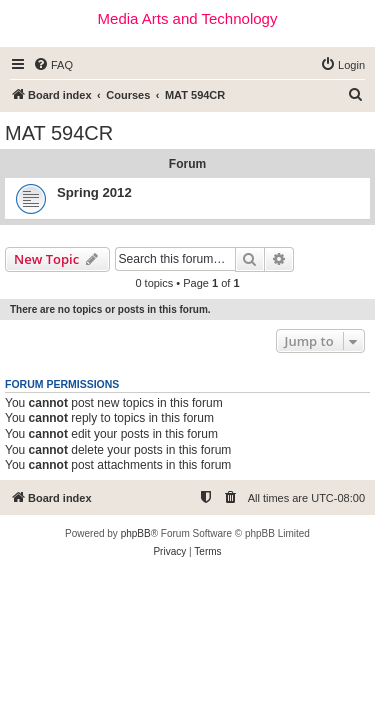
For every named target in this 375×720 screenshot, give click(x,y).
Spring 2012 (94, 192)
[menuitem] (53, 65)
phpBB (136, 533)
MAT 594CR (59, 133)
